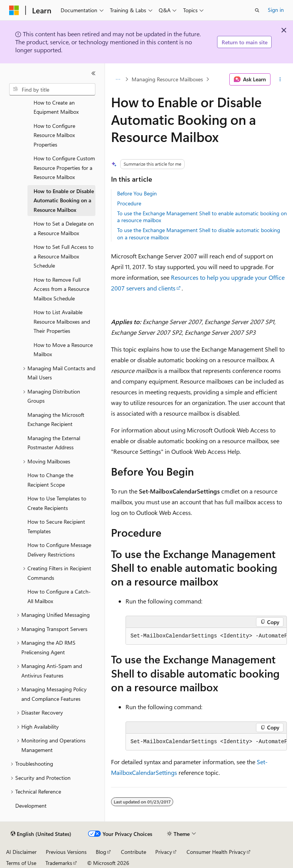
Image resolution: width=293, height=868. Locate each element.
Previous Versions (66, 852)
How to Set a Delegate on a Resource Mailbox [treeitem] (64, 228)
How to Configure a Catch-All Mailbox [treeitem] (59, 596)
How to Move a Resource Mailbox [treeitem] (63, 350)
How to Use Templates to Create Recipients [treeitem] (57, 503)
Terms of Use (21, 863)
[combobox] (52, 89)
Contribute (134, 852)
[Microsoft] (14, 10)
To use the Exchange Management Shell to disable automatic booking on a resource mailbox (199, 233)
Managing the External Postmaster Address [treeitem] (54, 443)
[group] (206, 636)
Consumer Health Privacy (216, 852)
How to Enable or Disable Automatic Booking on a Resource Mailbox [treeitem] (64, 200)
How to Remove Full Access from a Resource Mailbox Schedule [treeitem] (61, 289)
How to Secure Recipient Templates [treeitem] (56, 526)
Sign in (276, 10)
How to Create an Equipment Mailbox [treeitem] (56, 107)
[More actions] (280, 79)
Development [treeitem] (31, 806)
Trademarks (59, 863)
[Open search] (257, 10)
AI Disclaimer (21, 852)
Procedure (129, 203)
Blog (101, 852)
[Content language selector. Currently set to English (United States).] (41, 834)
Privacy (164, 852)
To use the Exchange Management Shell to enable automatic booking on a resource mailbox (202, 217)
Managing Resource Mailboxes (167, 79)
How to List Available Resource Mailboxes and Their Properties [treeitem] (62, 321)
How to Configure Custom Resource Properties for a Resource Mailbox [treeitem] (64, 168)
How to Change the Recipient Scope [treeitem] (50, 480)
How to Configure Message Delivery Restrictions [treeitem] (59, 550)
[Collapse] (93, 73)
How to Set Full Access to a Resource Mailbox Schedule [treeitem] (64, 256)
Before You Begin (137, 193)
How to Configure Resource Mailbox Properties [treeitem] (54, 135)
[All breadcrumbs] (118, 79)
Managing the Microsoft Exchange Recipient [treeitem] (56, 419)
